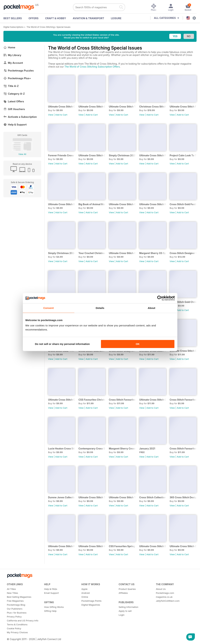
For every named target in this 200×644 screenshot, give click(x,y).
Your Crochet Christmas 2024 (92, 253)
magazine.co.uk (164, 597)
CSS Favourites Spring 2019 (122, 546)
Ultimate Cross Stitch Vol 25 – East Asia (92, 546)
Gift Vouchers (14, 109)
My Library (12, 55)
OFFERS (33, 18)
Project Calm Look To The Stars (183, 155)
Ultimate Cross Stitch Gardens (92, 107)
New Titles (12, 593)
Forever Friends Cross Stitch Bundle (62, 155)
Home (9, 47)
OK (138, 344)
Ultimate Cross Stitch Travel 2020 (122, 497)
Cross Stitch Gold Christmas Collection (183, 302)
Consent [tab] (48, 308)
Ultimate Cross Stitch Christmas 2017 (183, 351)
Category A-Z (14, 94)
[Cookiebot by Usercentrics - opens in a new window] (160, 298)
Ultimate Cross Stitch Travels (122, 107)
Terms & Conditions (17, 624)
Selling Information (128, 607)
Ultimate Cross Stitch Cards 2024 (122, 253)
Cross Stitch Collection (153, 497)
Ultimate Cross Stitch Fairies (183, 107)
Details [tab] (100, 308)
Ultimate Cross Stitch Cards (62, 107)
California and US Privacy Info (23, 621)
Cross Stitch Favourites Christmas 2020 (122, 400)
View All (22, 154)
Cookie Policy (14, 628)
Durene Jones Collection (62, 497)
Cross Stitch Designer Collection (183, 253)
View (51, 115)
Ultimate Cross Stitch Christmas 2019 (153, 400)
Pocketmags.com (165, 593)
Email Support (52, 593)
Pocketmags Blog (16, 605)
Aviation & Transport (88, 18)
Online (85, 597)
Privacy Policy (14, 617)
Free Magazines (15, 601)
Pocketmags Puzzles (19, 71)
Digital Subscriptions (13, 27)
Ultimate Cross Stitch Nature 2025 (153, 204)
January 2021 (147, 449)
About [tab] (152, 308)
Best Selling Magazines (19, 597)
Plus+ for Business (17, 613)
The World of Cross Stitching (41, 27)
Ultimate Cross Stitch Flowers (153, 155)
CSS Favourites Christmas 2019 (92, 400)
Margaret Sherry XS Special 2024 (153, 253)
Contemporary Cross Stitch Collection (92, 449)
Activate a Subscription (20, 117)
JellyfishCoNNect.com (168, 601)
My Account (13, 63)
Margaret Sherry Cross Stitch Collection (122, 449)
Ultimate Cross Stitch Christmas (92, 155)
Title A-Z (11, 86)
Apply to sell (125, 611)
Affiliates (123, 593)
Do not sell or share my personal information (62, 344)
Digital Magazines (91, 605)
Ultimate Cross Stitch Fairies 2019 (62, 546)
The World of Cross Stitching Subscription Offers (92, 67)
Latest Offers (14, 101)
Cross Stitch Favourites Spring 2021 (183, 400)
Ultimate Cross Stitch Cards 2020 (62, 400)
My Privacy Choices (17, 632)
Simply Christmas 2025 (122, 155)
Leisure (116, 18)
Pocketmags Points (91, 601)
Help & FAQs (51, 589)
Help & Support (15, 125)
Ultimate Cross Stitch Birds (62, 204)
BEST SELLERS (13, 18)
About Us (161, 589)
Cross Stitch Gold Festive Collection (183, 204)
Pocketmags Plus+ (17, 78)
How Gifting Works (54, 607)
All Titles (11, 589)
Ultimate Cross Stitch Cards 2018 (183, 546)
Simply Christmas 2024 (62, 253)
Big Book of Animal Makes (92, 204)
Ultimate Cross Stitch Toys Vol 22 (92, 497)
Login (122, 615)
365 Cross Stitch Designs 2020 (183, 497)
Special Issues (63, 27)
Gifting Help (50, 611)
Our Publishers (15, 609)
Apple (84, 589)
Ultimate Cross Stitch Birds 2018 (153, 546)
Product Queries (127, 589)
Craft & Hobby (56, 18)
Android (85, 593)
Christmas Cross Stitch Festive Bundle (153, 107)
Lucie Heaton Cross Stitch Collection (62, 449)
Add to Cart (61, 115)
